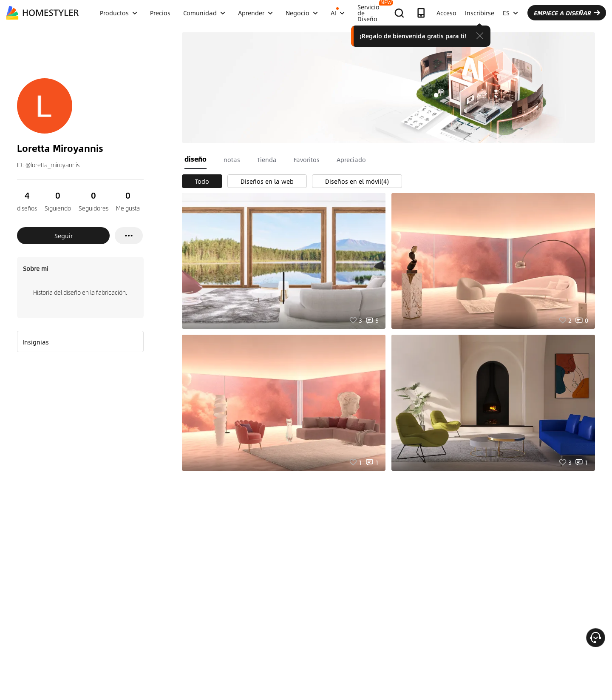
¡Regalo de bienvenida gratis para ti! (413, 36)
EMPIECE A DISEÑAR (567, 13)
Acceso (446, 13)
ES (510, 13)
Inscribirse (480, 13)
